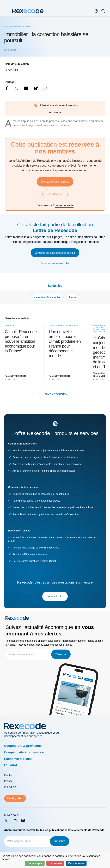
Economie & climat (18, 759)
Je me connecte (64, 205)
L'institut (11, 765)
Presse (8, 781)
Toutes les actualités (55, 394)
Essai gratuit (15, 798)
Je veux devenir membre (55, 182)
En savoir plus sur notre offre (55, 263)
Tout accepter (35, 863)
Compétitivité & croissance (24, 752)
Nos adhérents (55, 194)
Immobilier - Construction (47, 297)
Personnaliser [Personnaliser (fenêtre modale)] (76, 863)
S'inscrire (61, 654)
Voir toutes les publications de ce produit (55, 253)
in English (10, 787)
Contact (9, 775)
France (73, 297)
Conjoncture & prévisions (23, 746)
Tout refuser (55, 863)
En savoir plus (55, 596)
